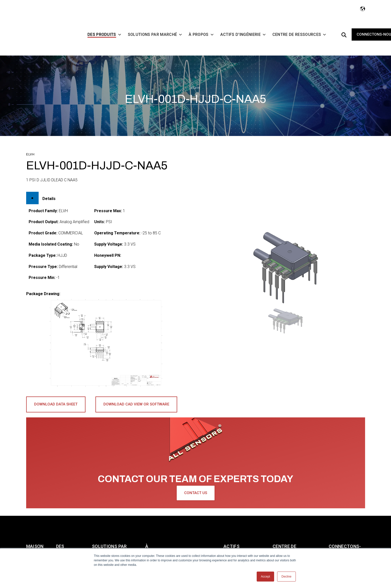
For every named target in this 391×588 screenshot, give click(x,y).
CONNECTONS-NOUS (345, 526)
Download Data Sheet (56, 389)
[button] (285, 305)
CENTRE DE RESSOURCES (287, 526)
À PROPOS (154, 526)
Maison (35, 522)
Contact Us (196, 477)
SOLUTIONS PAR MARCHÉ (109, 526)
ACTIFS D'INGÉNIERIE (237, 526)
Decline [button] (286, 577)
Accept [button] (266, 577)
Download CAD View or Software (136, 389)
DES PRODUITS (67, 526)
